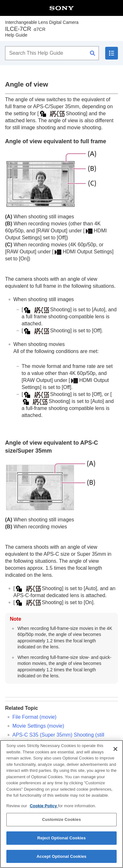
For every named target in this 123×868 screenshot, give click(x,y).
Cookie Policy (44, 812)
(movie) (38, 726)
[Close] (115, 755)
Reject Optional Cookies (61, 844)
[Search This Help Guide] (52, 53)
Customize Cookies (61, 825)
